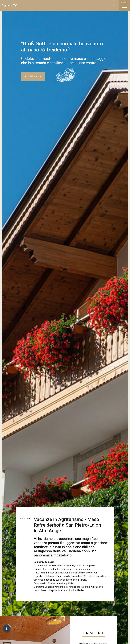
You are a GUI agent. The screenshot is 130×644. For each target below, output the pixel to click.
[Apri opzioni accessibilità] (7, 628)
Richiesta (33, 77)
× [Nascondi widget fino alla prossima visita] (10, 625)
